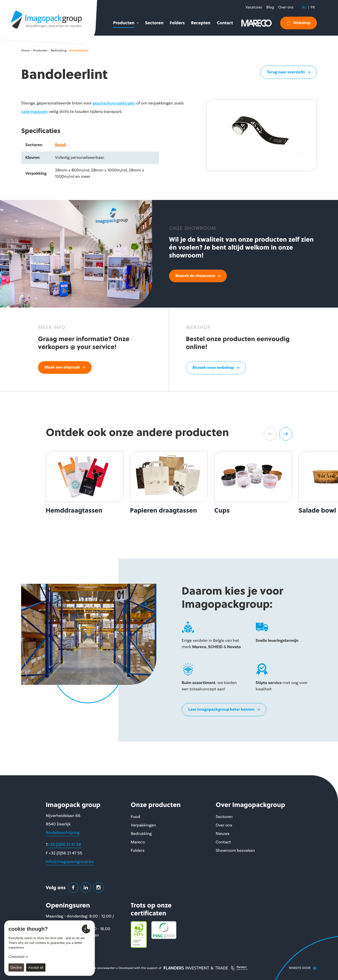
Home (25, 51)
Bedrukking (59, 51)
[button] (270, 434)
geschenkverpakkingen (114, 103)
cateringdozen (34, 112)
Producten (40, 51)
